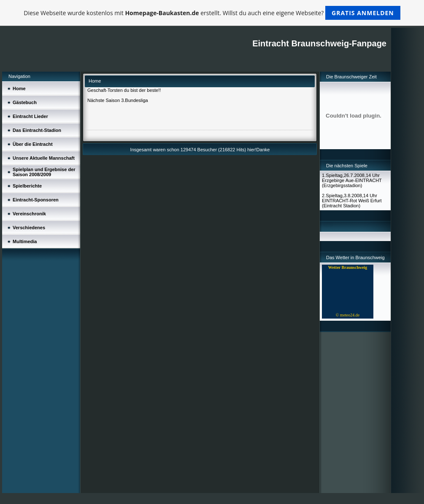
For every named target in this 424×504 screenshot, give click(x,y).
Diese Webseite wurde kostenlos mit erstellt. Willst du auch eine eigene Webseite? (212, 13)
